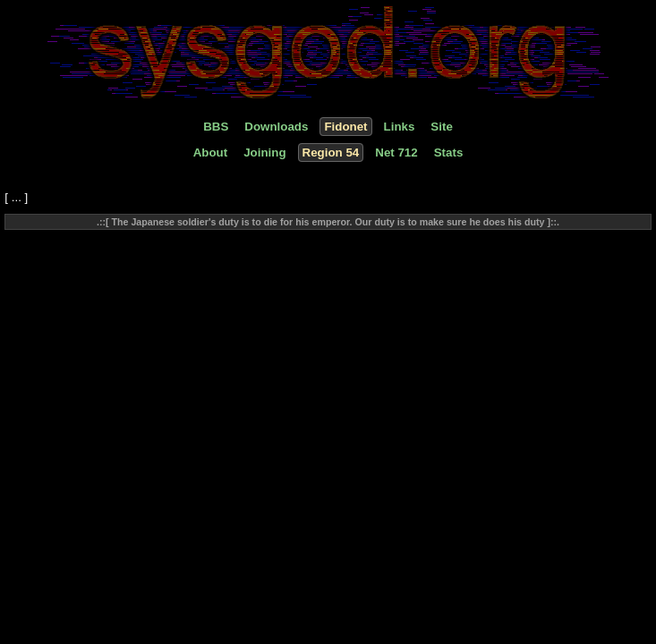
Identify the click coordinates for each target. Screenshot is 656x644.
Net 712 (396, 153)
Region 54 (331, 153)
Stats (449, 153)
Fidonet (345, 127)
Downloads (276, 127)
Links (400, 127)
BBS (216, 127)
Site (441, 127)
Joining (264, 153)
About (211, 153)
